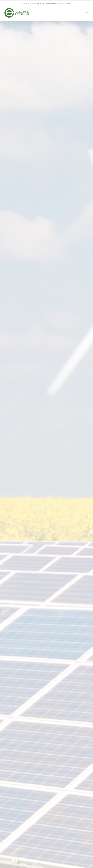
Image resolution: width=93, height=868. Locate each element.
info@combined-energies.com (59, 4)
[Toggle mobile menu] (87, 13)
